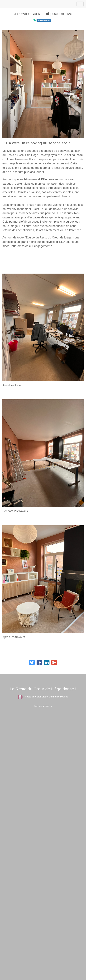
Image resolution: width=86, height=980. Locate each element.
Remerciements (44, 20)
